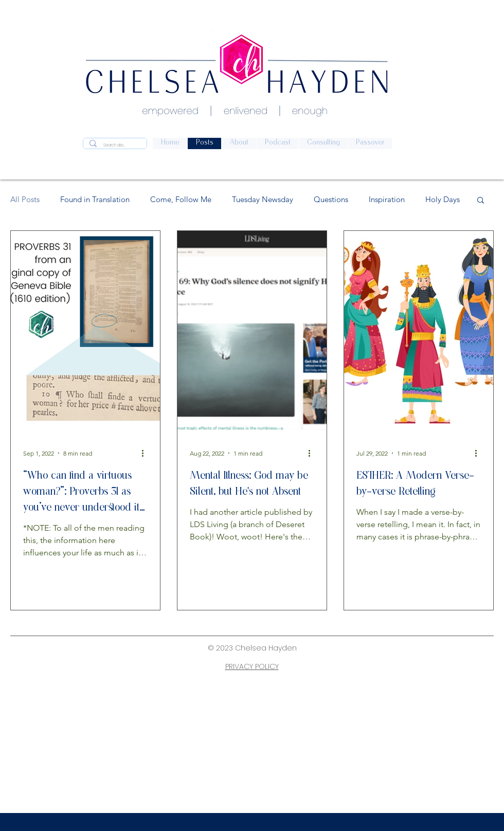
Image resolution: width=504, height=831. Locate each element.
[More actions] (146, 453)
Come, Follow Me (181, 200)
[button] (481, 201)
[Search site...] (114, 145)
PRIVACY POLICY (252, 666)
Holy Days (443, 200)
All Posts (25, 200)
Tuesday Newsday (263, 200)
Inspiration (387, 200)
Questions (331, 200)
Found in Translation (95, 200)
